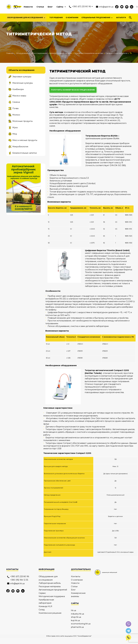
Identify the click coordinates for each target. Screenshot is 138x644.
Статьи (40, 7)
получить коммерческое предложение (73, 96)
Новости (28, 7)
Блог (50, 7)
